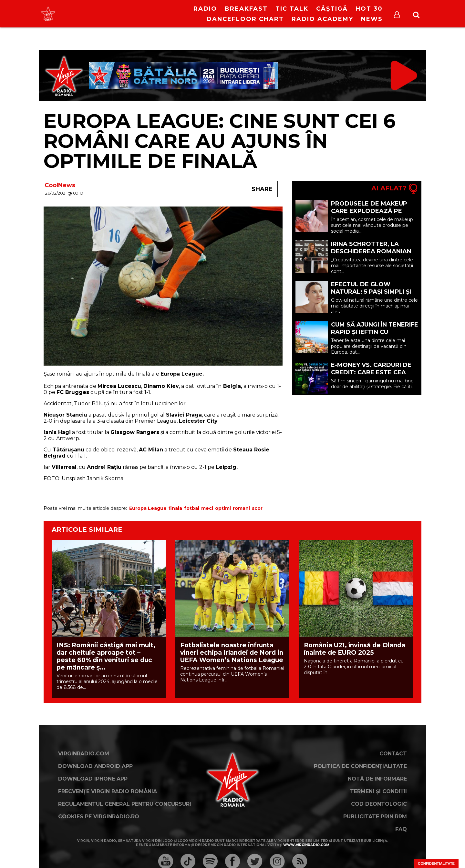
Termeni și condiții (378, 791)
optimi (223, 508)
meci (207, 508)
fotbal (192, 508)
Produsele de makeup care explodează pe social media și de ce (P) (372, 211)
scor (257, 508)
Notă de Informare (377, 779)
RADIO (205, 9)
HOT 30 (369, 9)
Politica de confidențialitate (360, 766)
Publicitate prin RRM (375, 817)
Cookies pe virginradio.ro (99, 817)
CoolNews (60, 185)
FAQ (401, 829)
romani (241, 508)
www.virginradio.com (306, 845)
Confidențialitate (436, 863)
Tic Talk (292, 9)
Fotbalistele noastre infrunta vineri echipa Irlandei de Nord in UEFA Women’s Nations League (232, 653)
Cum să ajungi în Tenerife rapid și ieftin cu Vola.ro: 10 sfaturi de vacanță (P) (375, 336)
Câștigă (332, 9)
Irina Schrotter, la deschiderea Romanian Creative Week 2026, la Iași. (371, 255)
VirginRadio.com (84, 754)
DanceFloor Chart (245, 19)
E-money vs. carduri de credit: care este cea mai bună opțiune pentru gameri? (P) (374, 376)
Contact (393, 754)
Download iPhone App (93, 779)
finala (175, 508)
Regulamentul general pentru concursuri (125, 804)
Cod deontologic (379, 804)
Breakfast (246, 9)
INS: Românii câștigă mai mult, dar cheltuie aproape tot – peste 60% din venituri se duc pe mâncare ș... (106, 656)
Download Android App (95, 766)
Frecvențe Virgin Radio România (108, 791)
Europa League (148, 508)
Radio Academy (322, 19)
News (372, 19)
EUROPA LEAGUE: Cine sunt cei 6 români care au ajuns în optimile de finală (220, 141)
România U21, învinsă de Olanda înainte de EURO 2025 (355, 649)
